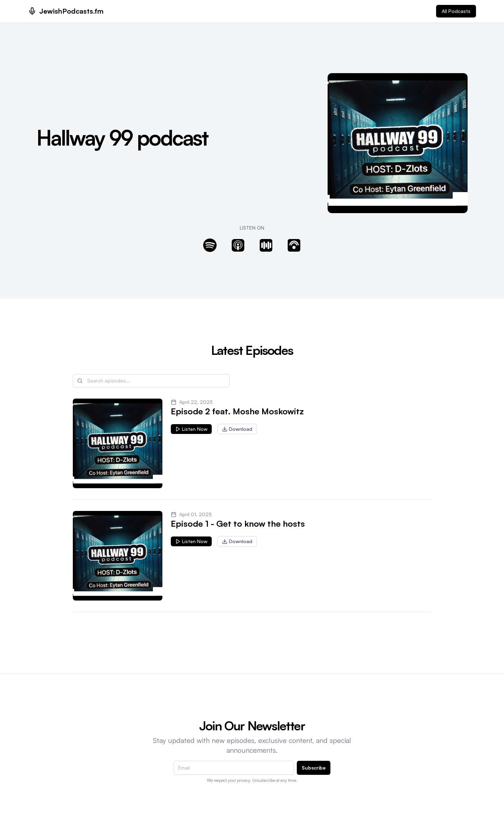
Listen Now (191, 429)
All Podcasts (456, 11)
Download (237, 429)
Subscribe (314, 768)
